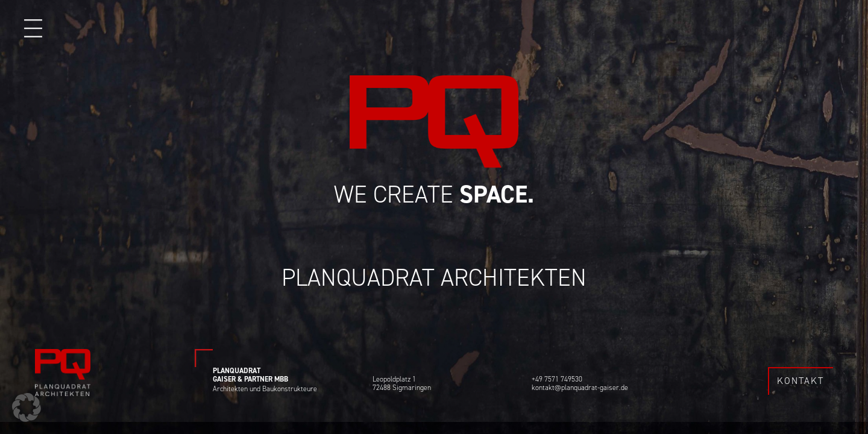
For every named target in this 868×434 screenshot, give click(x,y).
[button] (27, 407)
